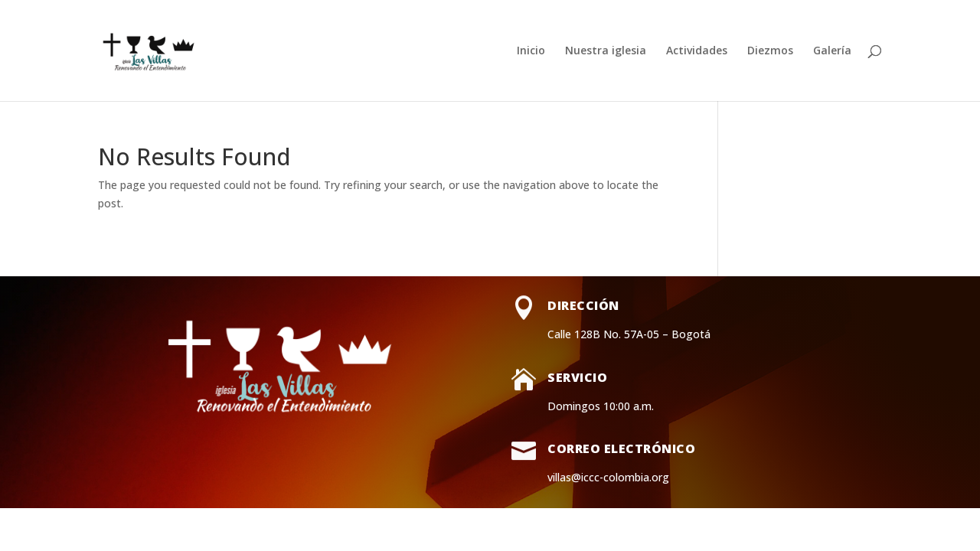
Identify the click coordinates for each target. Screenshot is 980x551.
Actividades (697, 51)
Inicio (531, 51)
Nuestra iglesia (606, 51)
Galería (832, 51)
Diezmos (770, 51)
